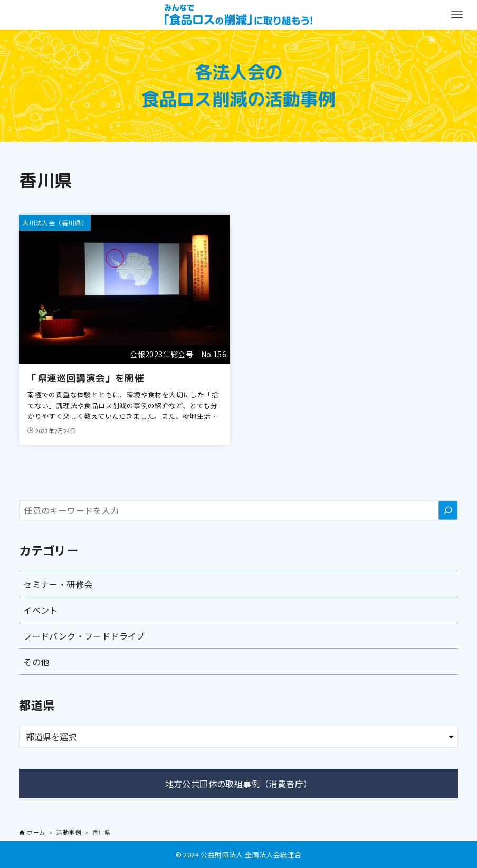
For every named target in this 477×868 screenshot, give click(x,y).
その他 (36, 662)
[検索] (448, 510)
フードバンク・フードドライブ (84, 636)
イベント (41, 610)
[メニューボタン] (457, 15)
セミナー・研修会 (58, 584)
